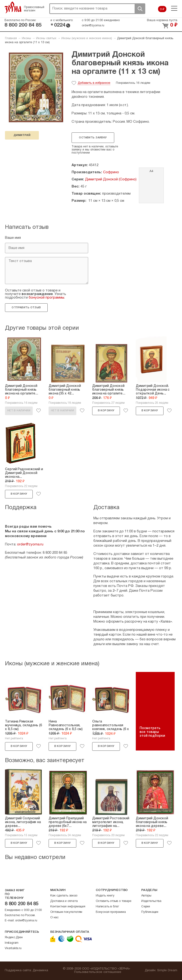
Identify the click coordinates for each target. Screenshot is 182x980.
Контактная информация (68, 907)
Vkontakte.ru (13, 948)
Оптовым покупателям (66, 912)
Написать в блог (107, 907)
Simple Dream (167, 971)
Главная (11, 38)
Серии (146, 907)
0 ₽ (162, 9)
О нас (54, 918)
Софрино (111, 172)
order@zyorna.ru (93, 26)
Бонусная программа (111, 912)
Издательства (151, 901)
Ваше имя (13, 238)
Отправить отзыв (26, 308)
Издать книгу (105, 896)
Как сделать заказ (64, 896)
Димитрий (22, 135)
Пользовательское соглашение (98, 972)
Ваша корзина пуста (162, 20)
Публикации (150, 912)
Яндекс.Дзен (14, 938)
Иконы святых (46, 38)
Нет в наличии (19, 411)
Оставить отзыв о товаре (113, 901)
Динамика (40, 971)
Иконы (26, 38)
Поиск (140, 9)
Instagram (12, 943)
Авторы (146, 896)
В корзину (106, 411)
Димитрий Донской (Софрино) (111, 179)
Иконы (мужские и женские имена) (87, 38)
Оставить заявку (93, 138)
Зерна (13, 7)
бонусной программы (46, 298)
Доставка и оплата (64, 901)
